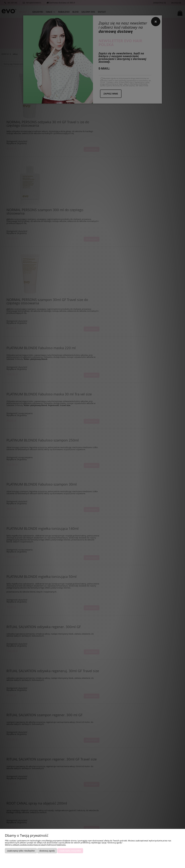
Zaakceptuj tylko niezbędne (21, 851)
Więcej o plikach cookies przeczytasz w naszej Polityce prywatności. (35, 845)
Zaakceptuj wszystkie (70, 851)
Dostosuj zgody (47, 851)
